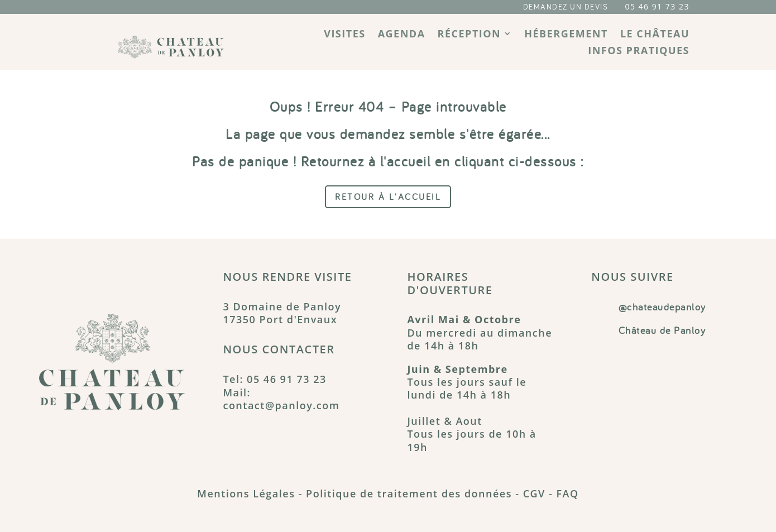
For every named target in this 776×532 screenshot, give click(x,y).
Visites (344, 35)
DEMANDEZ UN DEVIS (566, 7)
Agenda (402, 35)
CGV (534, 493)
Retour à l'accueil (388, 196)
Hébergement (566, 35)
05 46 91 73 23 (657, 6)
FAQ (567, 493)
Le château (655, 35)
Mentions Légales (246, 493)
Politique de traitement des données (409, 493)
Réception (470, 35)
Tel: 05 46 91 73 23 (274, 379)
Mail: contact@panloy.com (281, 399)
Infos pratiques (639, 52)
